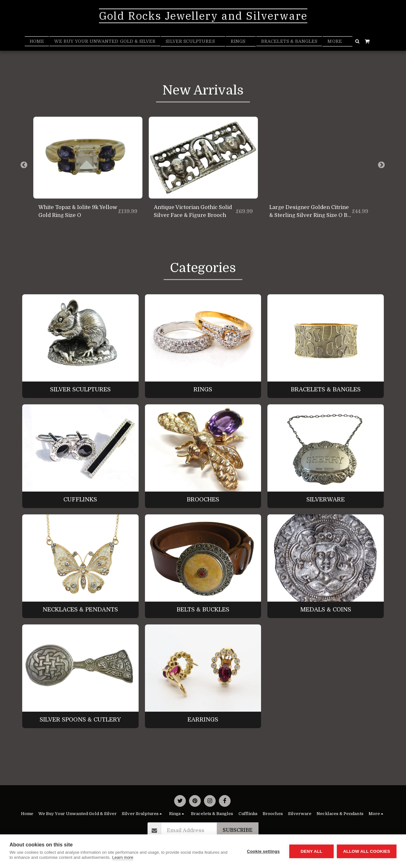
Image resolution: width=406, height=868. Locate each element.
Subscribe (238, 830)
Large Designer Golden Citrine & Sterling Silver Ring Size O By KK (310, 212)
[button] (357, 41)
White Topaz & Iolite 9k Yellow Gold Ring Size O (78, 211)
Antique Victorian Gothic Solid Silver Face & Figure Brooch (193, 211)
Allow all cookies (367, 851)
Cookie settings (263, 851)
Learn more (123, 857)
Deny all (311, 851)
